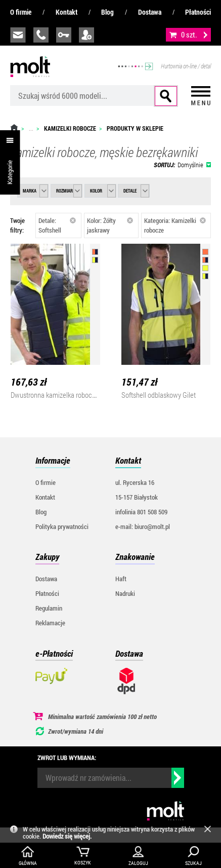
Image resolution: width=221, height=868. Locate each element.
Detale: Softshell (57, 225)
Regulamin (49, 608)
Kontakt (67, 12)
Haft (121, 579)
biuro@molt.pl (18, 35)
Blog (107, 12)
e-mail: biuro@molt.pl (143, 526)
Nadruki (125, 593)
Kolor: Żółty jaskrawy (110, 225)
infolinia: (41, 35)
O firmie (21, 12)
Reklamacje (50, 623)
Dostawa (150, 12)
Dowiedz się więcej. (67, 836)
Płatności (198, 12)
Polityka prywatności (62, 526)
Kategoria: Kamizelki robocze (175, 225)
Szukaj (166, 96)
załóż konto (86, 35)
